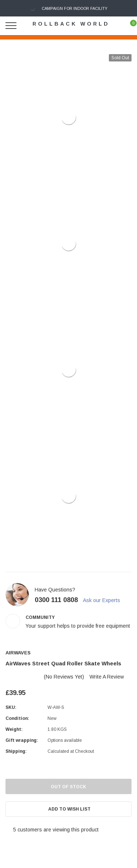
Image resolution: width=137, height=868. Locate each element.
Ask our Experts (105, 600)
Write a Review (107, 677)
